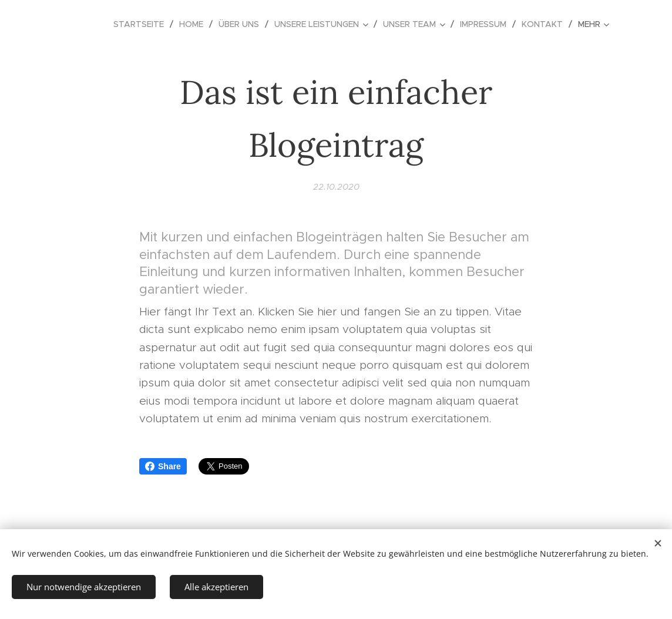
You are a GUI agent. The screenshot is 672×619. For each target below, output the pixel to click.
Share (163, 466)
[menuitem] (142, 24)
